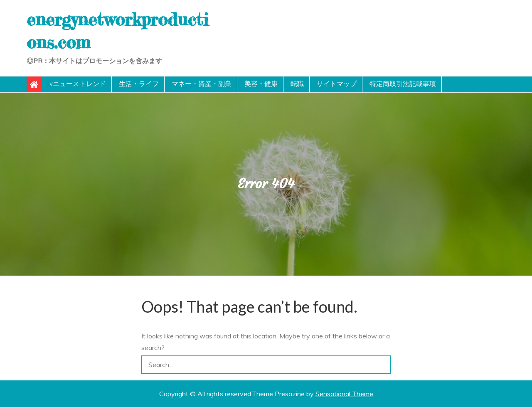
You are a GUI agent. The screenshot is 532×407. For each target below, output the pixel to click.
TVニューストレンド (76, 84)
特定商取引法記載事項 (403, 84)
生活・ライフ (139, 84)
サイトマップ (337, 84)
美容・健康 (261, 84)
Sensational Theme (344, 394)
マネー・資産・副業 (202, 84)
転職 (297, 84)
